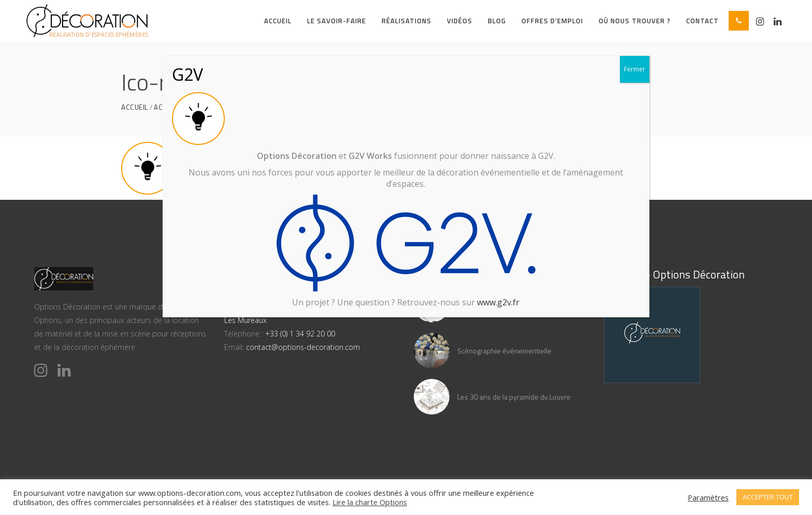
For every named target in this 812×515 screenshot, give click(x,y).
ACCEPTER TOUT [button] (768, 497)
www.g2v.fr (498, 302)
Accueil (135, 107)
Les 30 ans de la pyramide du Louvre (514, 397)
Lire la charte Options (370, 502)
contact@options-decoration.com (303, 347)
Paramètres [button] (708, 497)
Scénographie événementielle (504, 351)
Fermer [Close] (635, 69)
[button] (739, 21)
